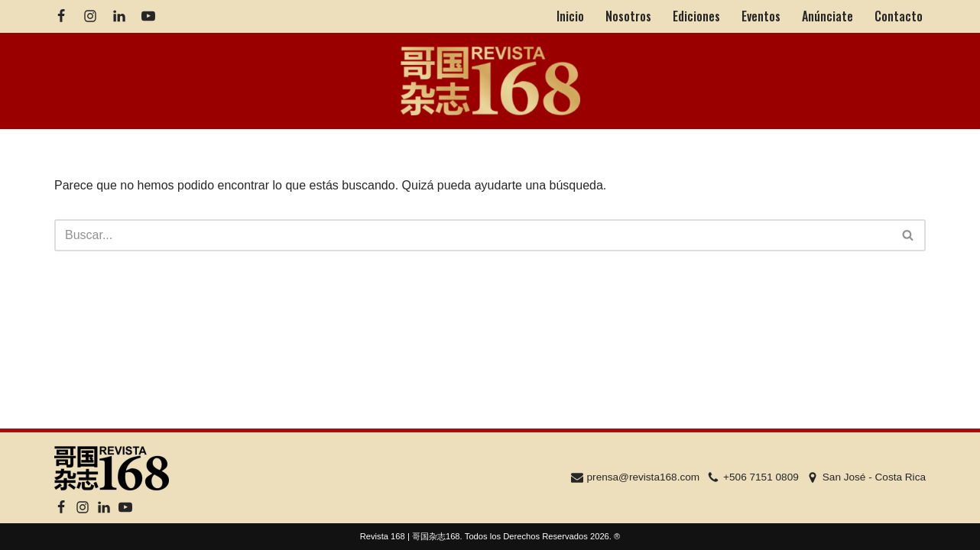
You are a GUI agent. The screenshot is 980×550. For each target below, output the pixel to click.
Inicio (570, 16)
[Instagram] (90, 16)
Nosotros (628, 16)
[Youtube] (148, 16)
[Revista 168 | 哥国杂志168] (490, 81)
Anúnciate (827, 16)
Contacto (899, 16)
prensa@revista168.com (644, 477)
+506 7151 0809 (761, 477)
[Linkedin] (119, 16)
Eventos (761, 16)
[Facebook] (61, 16)
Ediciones (696, 16)
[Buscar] (473, 235)
